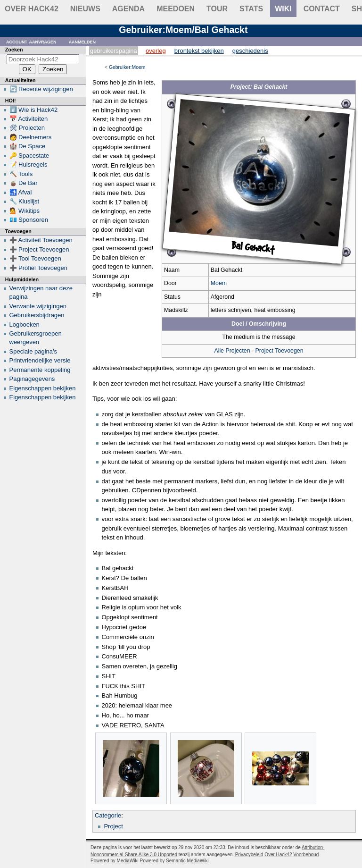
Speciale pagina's (33, 351)
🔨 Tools (21, 174)
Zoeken (14, 50)
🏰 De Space (28, 146)
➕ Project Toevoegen (39, 249)
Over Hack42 (32, 9)
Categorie (108, 815)
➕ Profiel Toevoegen (38, 268)
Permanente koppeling (40, 370)
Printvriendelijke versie (40, 360)
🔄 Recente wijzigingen (41, 89)
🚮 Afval (21, 192)
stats (251, 9)
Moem (219, 283)
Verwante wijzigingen (38, 306)
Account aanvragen (31, 41)
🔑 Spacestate (29, 156)
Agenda (128, 9)
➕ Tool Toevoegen (35, 258)
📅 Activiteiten (29, 119)
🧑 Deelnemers (31, 137)
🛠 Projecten (27, 128)
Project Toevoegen (280, 351)
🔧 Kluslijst (25, 201)
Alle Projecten (232, 351)
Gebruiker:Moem (127, 67)
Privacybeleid (249, 855)
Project (113, 826)
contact (322, 9)
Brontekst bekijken (199, 51)
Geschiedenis (250, 51)
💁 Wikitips (25, 211)
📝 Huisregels (29, 164)
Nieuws (85, 9)
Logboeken (25, 324)
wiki (283, 9)
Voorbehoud (306, 855)
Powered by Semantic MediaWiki (174, 861)
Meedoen (176, 9)
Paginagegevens (32, 379)
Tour (217, 9)
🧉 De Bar (24, 183)
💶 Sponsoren (29, 220)
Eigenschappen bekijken (43, 388)
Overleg (156, 51)
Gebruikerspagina (114, 51)
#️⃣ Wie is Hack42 (34, 110)
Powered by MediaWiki (115, 861)
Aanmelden (82, 41)
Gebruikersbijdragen (37, 315)
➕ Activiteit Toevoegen (41, 240)
